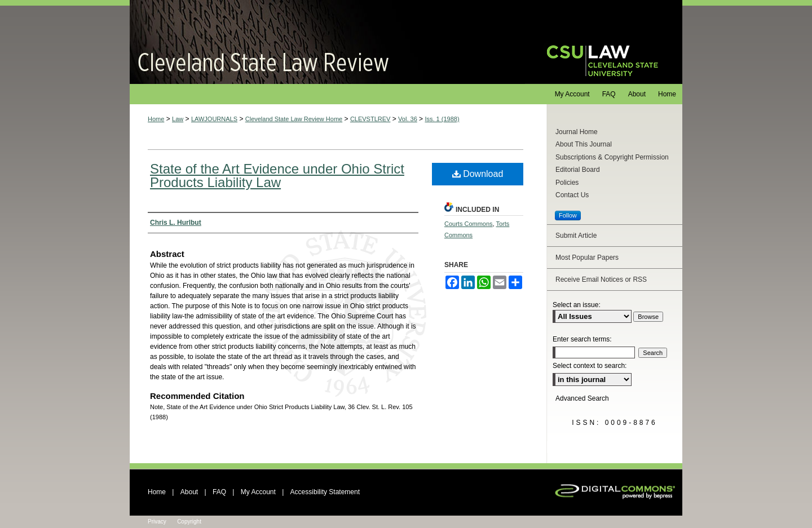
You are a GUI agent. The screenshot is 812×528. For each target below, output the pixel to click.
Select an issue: (577, 305)
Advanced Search (582, 398)
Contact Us (572, 195)
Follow (568, 215)
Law (178, 119)
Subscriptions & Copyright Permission (612, 157)
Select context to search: (590, 366)
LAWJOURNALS (214, 119)
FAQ (219, 492)
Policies (567, 183)
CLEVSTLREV (370, 119)
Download (478, 174)
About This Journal (584, 144)
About (189, 492)
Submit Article (576, 236)
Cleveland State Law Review (327, 42)
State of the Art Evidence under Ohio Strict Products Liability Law (277, 176)
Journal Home (577, 132)
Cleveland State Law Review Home (294, 119)
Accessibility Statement (325, 492)
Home (156, 119)
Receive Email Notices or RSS (601, 279)
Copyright (189, 522)
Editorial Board (578, 170)
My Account (258, 492)
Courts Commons (469, 224)
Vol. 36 (408, 119)
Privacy (157, 522)
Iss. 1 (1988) (442, 119)
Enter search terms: (582, 339)
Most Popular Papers (587, 258)
